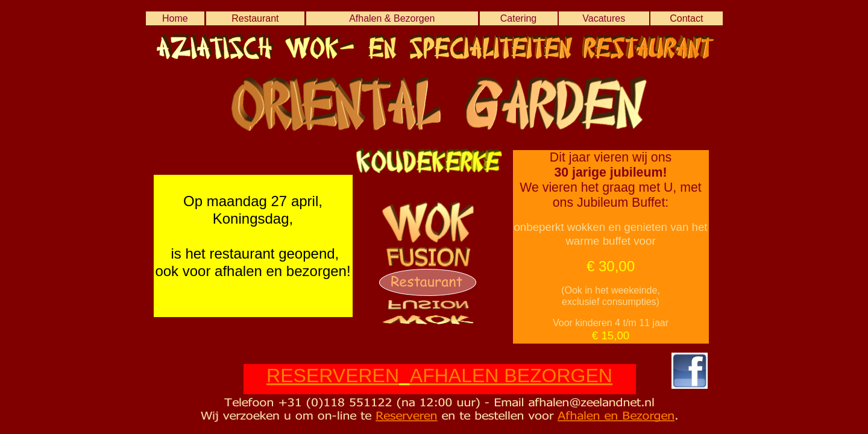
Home (175, 18)
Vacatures (604, 18)
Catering (518, 18)
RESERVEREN (333, 376)
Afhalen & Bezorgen (392, 18)
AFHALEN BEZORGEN (511, 376)
